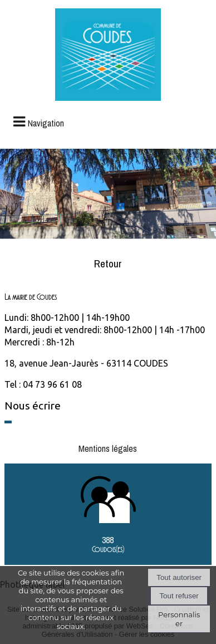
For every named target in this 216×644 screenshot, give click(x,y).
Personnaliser (179, 619)
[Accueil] (108, 56)
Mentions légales (108, 448)
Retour (108, 264)
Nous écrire (33, 406)
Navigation (46, 123)
